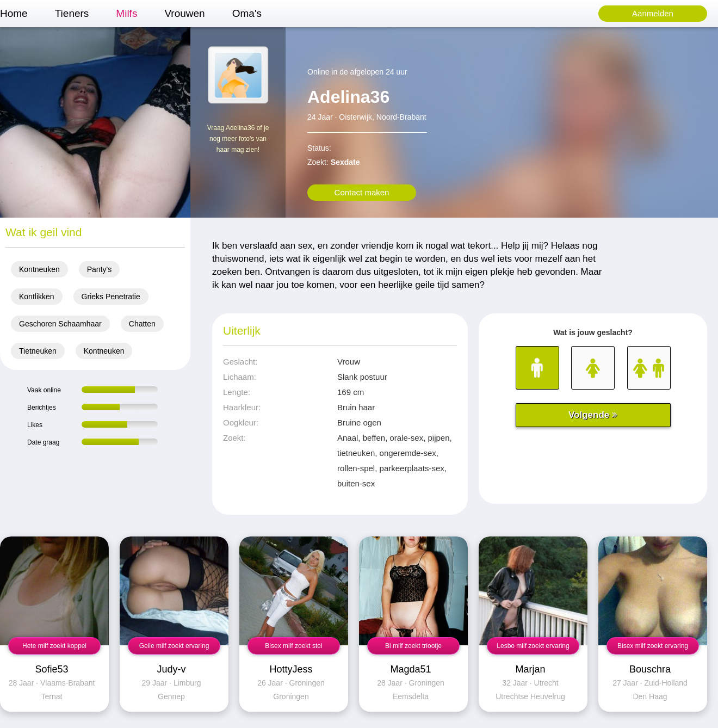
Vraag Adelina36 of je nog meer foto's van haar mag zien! (238, 139)
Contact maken (362, 192)
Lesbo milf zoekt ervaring (533, 646)
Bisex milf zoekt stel (293, 646)
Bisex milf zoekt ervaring (653, 646)
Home (14, 13)
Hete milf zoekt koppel (54, 646)
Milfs (126, 13)
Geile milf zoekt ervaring (174, 646)
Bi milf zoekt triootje (413, 646)
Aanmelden (653, 13)
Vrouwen (184, 13)
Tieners (72, 13)
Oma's (247, 13)
